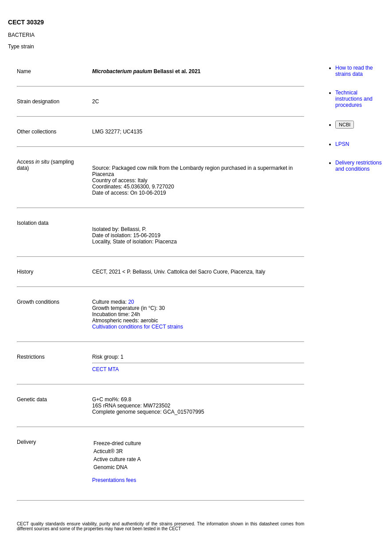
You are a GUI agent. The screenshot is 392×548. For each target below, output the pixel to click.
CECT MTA (105, 369)
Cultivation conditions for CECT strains (138, 327)
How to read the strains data (354, 71)
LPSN (342, 144)
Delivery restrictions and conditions (359, 166)
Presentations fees (114, 480)
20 (131, 302)
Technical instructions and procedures (354, 99)
